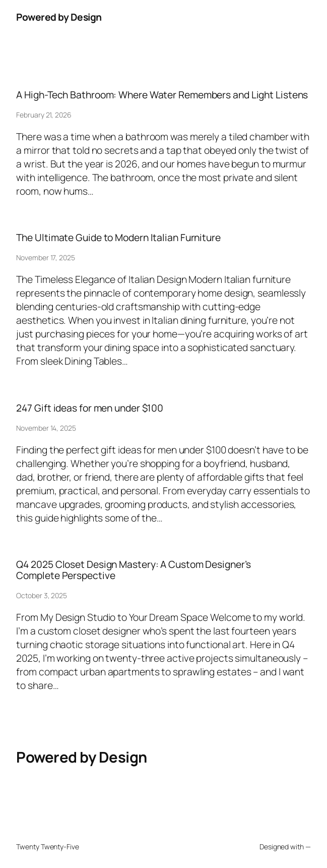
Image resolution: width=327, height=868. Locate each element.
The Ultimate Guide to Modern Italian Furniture (118, 238)
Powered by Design (59, 17)
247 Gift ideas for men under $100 (90, 408)
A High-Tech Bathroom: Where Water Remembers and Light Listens (162, 95)
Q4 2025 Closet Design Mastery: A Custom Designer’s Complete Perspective (133, 570)
